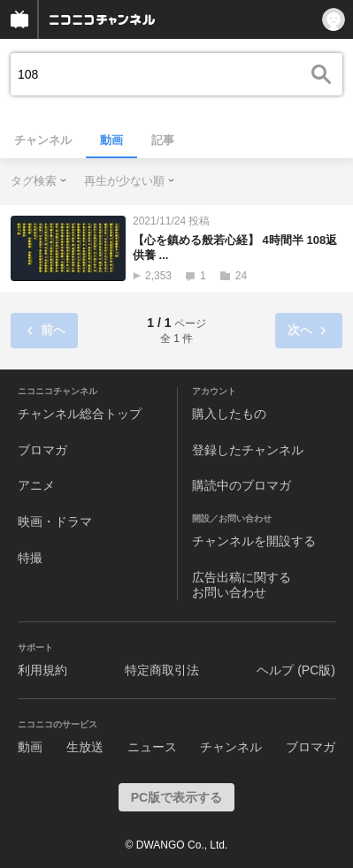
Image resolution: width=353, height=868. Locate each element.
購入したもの (229, 414)
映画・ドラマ (55, 522)
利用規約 (42, 670)
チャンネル (43, 140)
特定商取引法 (162, 670)
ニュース (152, 747)
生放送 (85, 747)
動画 (111, 140)
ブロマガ (42, 450)
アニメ (36, 485)
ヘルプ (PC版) (296, 670)
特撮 (30, 558)
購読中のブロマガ (242, 485)
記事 (163, 140)
